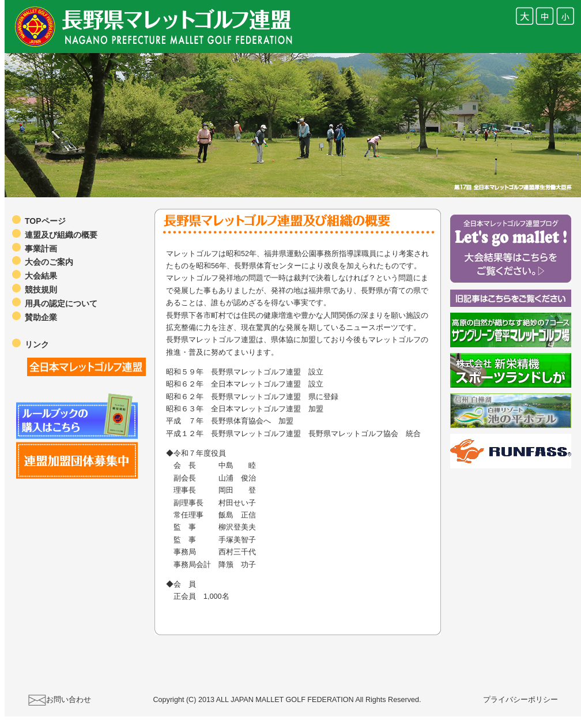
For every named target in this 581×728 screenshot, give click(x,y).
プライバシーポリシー (520, 700)
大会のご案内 (49, 262)
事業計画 (41, 249)
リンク (37, 344)
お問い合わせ (69, 700)
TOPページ (45, 221)
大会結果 (41, 276)
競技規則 (41, 290)
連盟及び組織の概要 (61, 235)
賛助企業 (41, 317)
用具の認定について (61, 303)
